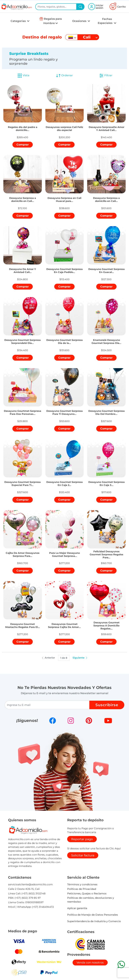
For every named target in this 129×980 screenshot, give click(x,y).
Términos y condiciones (82, 884)
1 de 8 (64, 658)
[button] (23, 125)
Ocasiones (80, 21)
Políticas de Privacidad (82, 889)
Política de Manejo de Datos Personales (93, 915)
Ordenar (64, 76)
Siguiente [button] (80, 658)
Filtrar (106, 76)
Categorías (18, 21)
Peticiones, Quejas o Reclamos (87, 893)
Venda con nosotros (90, 963)
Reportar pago (82, 839)
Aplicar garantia (77, 908)
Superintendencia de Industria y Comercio (94, 921)
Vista (23, 76)
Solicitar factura (83, 855)
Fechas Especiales (105, 21)
